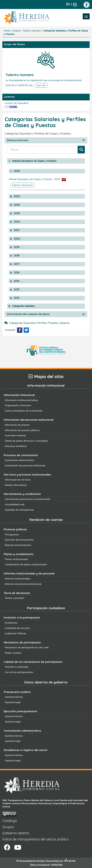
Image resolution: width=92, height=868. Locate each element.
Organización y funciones (18, 405)
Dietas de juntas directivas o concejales (26, 441)
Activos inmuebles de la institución (24, 411)
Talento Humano (32, 31)
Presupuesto (12, 535)
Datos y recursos (18, 140)
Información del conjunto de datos (28, 314)
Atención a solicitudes (17, 667)
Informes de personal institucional (23, 584)
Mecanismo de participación (22, 642)
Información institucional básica (21, 400)
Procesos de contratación (21, 455)
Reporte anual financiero (18, 545)
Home (7, 31)
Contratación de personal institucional (25, 466)
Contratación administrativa (19, 460)
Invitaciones (11, 623)
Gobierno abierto (16, 833)
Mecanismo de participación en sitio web (27, 647)
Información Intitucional (19, 395)
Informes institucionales (18, 579)
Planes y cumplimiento (19, 554)
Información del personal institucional (29, 420)
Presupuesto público (17, 692)
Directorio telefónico (16, 446)
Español (75, 4)
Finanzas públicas (15, 529)
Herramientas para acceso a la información (28, 499)
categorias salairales (23, 323)
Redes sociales (13, 653)
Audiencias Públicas (16, 633)
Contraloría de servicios (17, 628)
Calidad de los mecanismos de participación (33, 662)
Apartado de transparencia (19, 510)
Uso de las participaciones (19, 672)
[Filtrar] (81, 150)
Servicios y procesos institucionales (27, 474)
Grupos (17, 31)
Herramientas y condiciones (22, 494)
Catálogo (10, 821)
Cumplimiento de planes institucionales (26, 564)
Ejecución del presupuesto (19, 540)
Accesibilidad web (15, 504)
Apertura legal (13, 702)
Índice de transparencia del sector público (36, 839)
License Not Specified (16, 103)
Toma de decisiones (17, 593)
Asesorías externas (15, 435)
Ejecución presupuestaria (20, 711)
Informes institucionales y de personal (29, 573)
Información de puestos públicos (22, 430)
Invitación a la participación (22, 617)
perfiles (42, 323)
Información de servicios (18, 480)
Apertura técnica (14, 697)
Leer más (41, 85)
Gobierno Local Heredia (55, 800)
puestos (53, 323)
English (68, 4)
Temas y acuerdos (15, 598)
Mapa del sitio (46, 377)
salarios (65, 323)
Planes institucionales (17, 559)
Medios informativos (16, 485)
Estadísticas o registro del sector (26, 750)
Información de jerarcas (17, 425)
